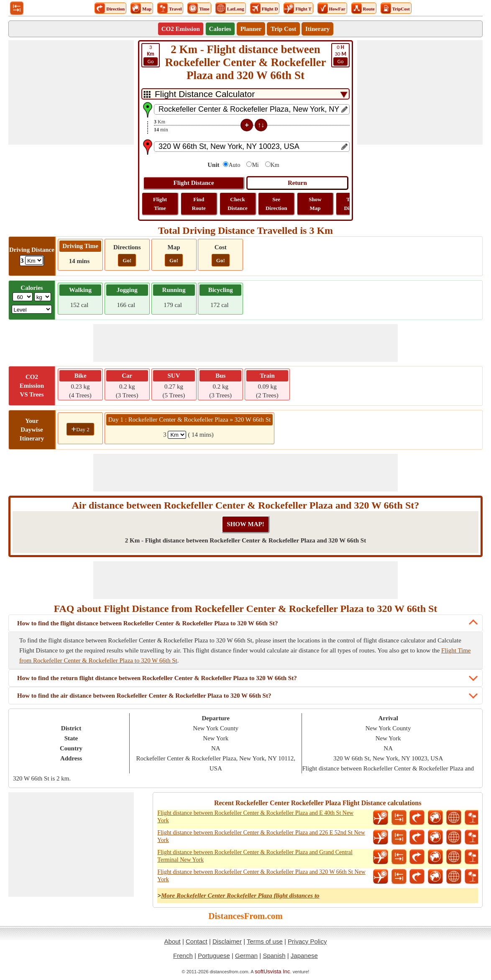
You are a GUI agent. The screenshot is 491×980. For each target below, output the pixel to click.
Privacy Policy (307, 941)
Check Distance (238, 204)
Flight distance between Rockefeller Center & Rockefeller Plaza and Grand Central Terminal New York (255, 856)
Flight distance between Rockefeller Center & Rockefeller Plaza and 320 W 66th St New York (261, 876)
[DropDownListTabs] (245, 94)
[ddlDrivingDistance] (34, 260)
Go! (127, 260)
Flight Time (160, 204)
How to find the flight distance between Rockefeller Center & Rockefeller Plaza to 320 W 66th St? (148, 623)
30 (340, 55)
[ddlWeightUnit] (43, 297)
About (173, 941)
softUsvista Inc (272, 971)
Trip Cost (283, 29)
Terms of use (265, 941)
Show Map (315, 204)
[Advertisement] (71, 92)
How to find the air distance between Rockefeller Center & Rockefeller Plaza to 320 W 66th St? (144, 696)
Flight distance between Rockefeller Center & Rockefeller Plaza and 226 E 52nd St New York (261, 836)
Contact (197, 941)
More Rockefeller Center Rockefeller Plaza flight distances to (240, 896)
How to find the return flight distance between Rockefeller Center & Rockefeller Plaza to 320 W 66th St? (157, 678)
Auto (234, 165)
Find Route (199, 204)
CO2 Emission (181, 29)
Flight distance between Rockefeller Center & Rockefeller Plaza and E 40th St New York (255, 817)
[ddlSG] (32, 309)
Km (275, 165)
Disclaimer (227, 941)
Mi (255, 165)
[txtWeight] (23, 297)
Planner (251, 29)
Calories (220, 29)
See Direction (276, 204)
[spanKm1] (177, 435)
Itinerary (317, 29)
